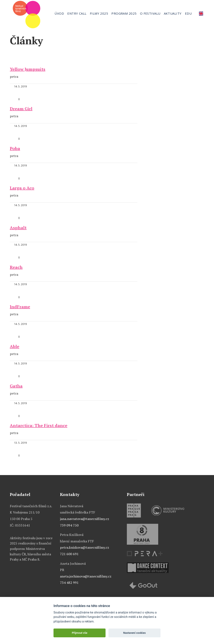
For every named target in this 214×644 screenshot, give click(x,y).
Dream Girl (21, 109)
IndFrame (20, 307)
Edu (188, 13)
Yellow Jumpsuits (28, 69)
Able (15, 346)
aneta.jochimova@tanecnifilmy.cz (86, 576)
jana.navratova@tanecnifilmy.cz (85, 519)
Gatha (16, 386)
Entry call (77, 13)
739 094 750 (69, 525)
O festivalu (150, 13)
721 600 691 (69, 554)
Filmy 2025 (99, 13)
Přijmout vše (80, 633)
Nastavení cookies (134, 633)
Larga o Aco (22, 188)
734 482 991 (69, 583)
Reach (16, 267)
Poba (15, 148)
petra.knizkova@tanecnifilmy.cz (85, 547)
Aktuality (173, 13)
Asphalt (18, 228)
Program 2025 (124, 13)
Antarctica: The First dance (39, 425)
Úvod (59, 13)
